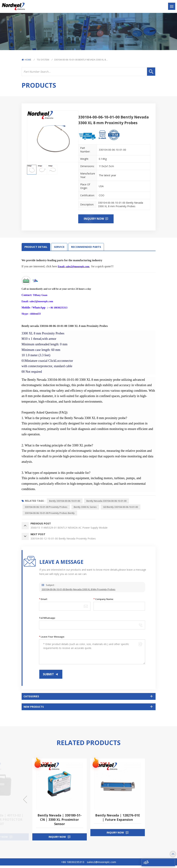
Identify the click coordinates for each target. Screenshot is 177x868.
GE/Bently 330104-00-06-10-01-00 (122, 507)
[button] (25, 802)
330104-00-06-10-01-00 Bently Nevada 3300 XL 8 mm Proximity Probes (78, 594)
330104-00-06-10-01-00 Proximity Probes (46, 507)
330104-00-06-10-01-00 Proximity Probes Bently (50, 514)
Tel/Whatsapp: (47, 620)
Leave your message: (52, 639)
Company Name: (104, 602)
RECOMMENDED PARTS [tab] (86, 247)
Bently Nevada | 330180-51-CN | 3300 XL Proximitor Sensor (60, 822)
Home (26, 60)
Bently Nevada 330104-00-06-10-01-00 (107, 501)
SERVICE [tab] (59, 247)
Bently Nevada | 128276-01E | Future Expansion (118, 820)
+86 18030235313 (73, 864)
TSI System (43, 60)
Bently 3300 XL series (86, 507)
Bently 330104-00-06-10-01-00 (65, 501)
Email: (43, 602)
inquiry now (57, 839)
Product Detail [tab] (36, 247)
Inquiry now (94, 219)
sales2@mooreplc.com (101, 864)
